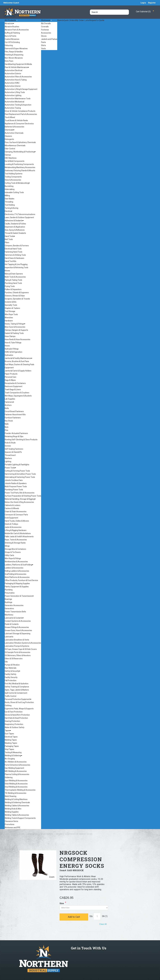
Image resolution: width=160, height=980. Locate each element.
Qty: (91, 916)
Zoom (52, 877)
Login (143, 3)
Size (62, 903)
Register (152, 3)
